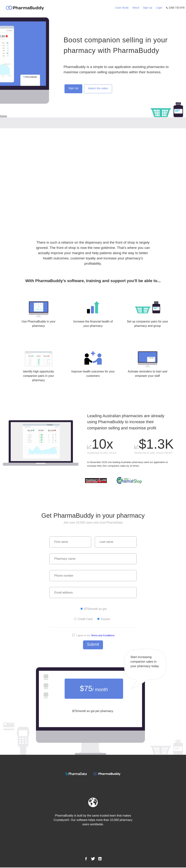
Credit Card (83, 619)
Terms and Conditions (103, 636)
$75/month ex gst (93, 609)
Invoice (104, 619)
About (136, 8)
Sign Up (148, 8)
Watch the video (99, 89)
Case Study (122, 8)
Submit (93, 645)
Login (159, 8)
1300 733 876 (175, 8)
